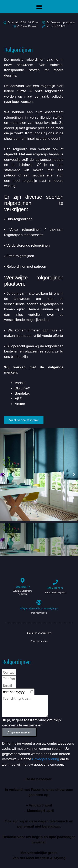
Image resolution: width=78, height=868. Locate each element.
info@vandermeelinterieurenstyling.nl (39, 608)
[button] (39, 7)
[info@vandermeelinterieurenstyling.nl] (39, 602)
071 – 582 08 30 (55, 588)
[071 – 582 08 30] (55, 582)
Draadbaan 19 (23, 587)
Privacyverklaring (39, 641)
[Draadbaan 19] (23, 581)
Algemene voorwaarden (39, 633)
